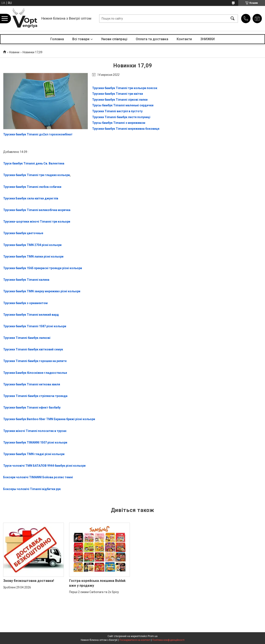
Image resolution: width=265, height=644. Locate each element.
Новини (14, 52)
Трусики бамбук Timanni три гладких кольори (36, 175)
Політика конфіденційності (168, 640)
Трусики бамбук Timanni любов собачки (32, 187)
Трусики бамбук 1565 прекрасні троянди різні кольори (43, 268)
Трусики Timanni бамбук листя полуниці (121, 117)
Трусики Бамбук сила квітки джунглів (31, 198)
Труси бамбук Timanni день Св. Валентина (34, 163)
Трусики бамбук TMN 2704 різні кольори (32, 245)
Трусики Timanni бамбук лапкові (27, 338)
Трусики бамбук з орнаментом (25, 303)
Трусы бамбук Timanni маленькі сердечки (123, 105)
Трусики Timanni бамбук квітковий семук (33, 349)
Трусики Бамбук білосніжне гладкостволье (35, 373)
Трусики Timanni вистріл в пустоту (117, 111)
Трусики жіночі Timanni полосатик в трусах (35, 431)
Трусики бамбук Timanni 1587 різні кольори (35, 326)
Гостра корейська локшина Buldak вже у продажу (97, 583)
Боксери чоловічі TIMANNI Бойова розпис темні (38, 477)
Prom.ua (153, 636)
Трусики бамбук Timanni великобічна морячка (37, 210)
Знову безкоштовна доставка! (29, 581)
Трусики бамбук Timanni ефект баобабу (32, 408)
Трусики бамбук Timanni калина (26, 280)
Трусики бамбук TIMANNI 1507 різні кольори (35, 442)
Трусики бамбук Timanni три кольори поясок (125, 88)
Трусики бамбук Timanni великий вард (31, 315)
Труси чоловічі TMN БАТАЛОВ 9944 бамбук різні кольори (44, 466)
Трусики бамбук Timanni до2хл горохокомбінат (38, 134)
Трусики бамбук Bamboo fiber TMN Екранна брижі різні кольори (49, 419)
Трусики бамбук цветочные (23, 233)
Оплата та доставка (152, 39)
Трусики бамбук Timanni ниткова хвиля (32, 384)
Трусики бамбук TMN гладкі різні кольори (34, 454)
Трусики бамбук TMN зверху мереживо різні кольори (42, 291)
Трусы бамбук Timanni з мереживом (119, 123)
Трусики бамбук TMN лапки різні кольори (33, 257)
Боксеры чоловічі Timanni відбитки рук (32, 489)
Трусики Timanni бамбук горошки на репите (35, 361)
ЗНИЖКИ (207, 39)
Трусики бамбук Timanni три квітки (118, 94)
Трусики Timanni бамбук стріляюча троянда (35, 396)
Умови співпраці (114, 39)
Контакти (184, 39)
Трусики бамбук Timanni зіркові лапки (120, 100)
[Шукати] (233, 18)
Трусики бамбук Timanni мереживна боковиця (126, 129)
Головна (57, 39)
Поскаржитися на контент (135, 640)
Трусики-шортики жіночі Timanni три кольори (37, 222)
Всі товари (81, 39)
